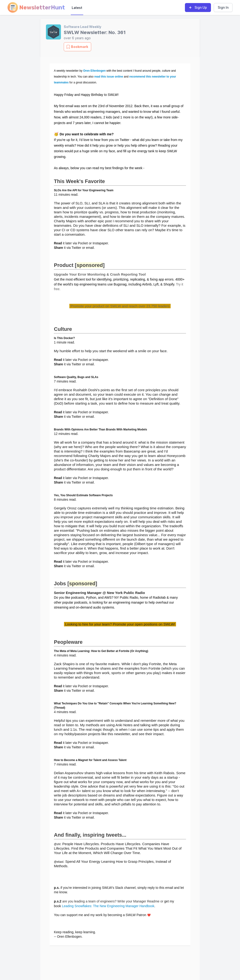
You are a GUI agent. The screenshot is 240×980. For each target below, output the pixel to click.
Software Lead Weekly (82, 27)
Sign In (223, 7)
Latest (77, 8)
